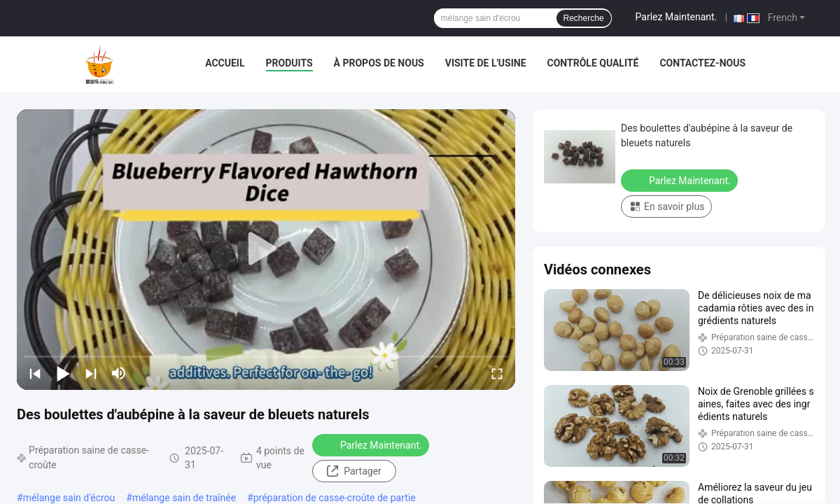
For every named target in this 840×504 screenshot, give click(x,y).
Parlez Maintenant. (677, 17)
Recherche (584, 18)
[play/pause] (63, 373)
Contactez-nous (702, 63)
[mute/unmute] (119, 373)
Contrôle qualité (593, 63)
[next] (91, 373)
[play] (266, 249)
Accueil (225, 63)
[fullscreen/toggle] (497, 373)
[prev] (35, 373)
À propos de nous (379, 63)
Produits (289, 63)
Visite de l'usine (486, 63)
